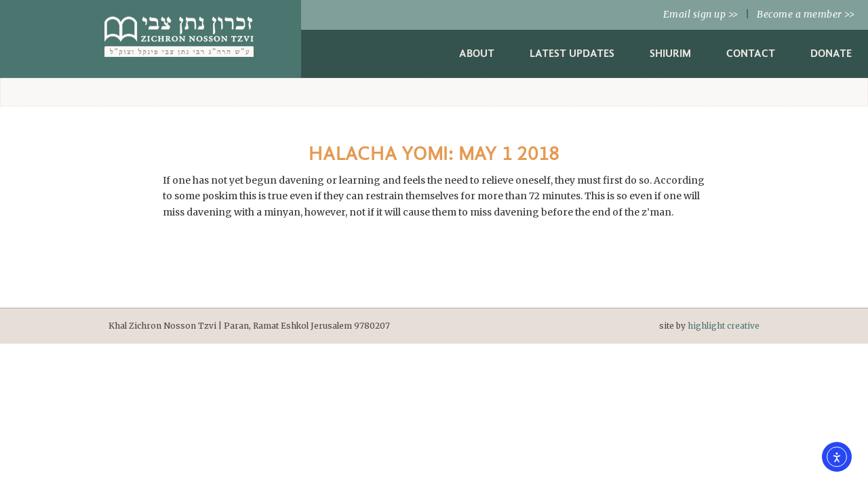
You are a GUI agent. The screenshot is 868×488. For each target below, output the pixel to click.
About (477, 53)
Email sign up (701, 14)
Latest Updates (572, 53)
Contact (751, 53)
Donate (831, 53)
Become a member (806, 14)
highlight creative (724, 326)
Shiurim (670, 53)
